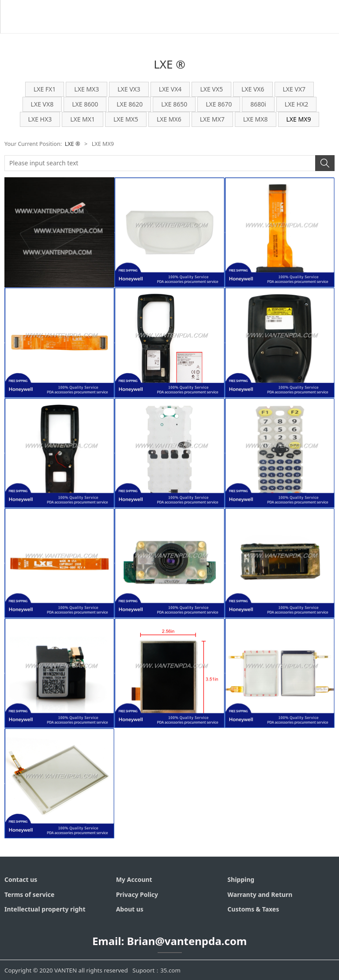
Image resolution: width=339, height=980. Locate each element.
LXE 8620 (130, 104)
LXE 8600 (85, 104)
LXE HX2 (297, 104)
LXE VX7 (294, 89)
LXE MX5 (126, 119)
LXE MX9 (299, 119)
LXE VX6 (253, 89)
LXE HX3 (40, 119)
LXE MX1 (83, 119)
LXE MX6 (169, 119)
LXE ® (73, 144)
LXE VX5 (211, 89)
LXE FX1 (45, 89)
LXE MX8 (256, 119)
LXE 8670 (219, 104)
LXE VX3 (129, 89)
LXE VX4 (170, 89)
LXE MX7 (212, 119)
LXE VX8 (42, 104)
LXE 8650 (174, 104)
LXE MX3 (87, 89)
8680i (258, 104)
